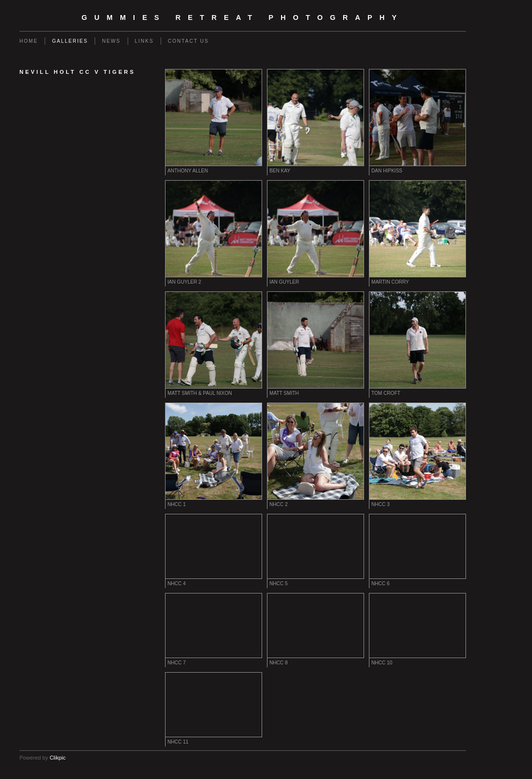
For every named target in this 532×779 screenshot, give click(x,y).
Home (29, 41)
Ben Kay (280, 171)
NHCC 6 (381, 584)
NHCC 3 (381, 504)
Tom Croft (386, 393)
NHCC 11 (178, 742)
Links (144, 41)
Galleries (70, 41)
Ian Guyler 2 (184, 282)
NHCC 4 (177, 584)
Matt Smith (284, 393)
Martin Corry (390, 282)
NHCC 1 (177, 504)
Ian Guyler (284, 282)
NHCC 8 (279, 663)
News (111, 41)
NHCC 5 (279, 584)
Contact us (189, 41)
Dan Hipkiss (387, 171)
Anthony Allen (188, 171)
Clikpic (58, 758)
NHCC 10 (382, 663)
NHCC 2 (279, 504)
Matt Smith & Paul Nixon (200, 393)
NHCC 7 (177, 663)
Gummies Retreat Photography (243, 17)
